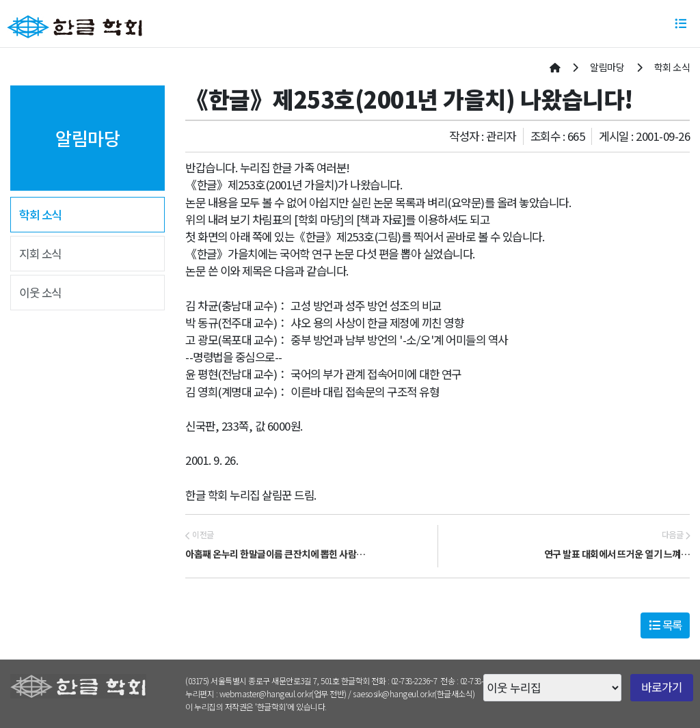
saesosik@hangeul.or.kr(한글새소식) (414, 693)
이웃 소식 (40, 293)
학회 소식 (40, 215)
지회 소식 (40, 254)
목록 (665, 625)
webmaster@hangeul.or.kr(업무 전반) (283, 693)
